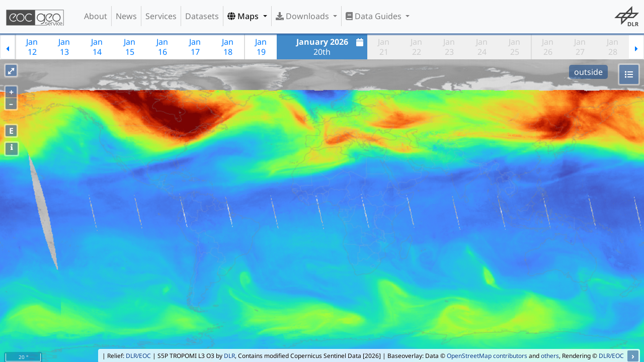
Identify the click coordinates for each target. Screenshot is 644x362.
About (96, 16)
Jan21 (384, 47)
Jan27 (580, 47)
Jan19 (261, 47)
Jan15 (130, 47)
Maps (244, 16)
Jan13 (64, 47)
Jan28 (613, 47)
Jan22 (416, 47)
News (126, 16)
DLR (229, 356)
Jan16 (162, 47)
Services (161, 16)
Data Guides (375, 16)
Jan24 (482, 47)
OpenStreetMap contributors (487, 356)
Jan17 (195, 47)
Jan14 (97, 47)
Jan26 (548, 47)
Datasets (202, 16)
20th (331, 47)
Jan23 (449, 47)
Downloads (303, 16)
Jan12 (32, 47)
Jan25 (514, 47)
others (550, 356)
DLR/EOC (138, 356)
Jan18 (228, 47)
